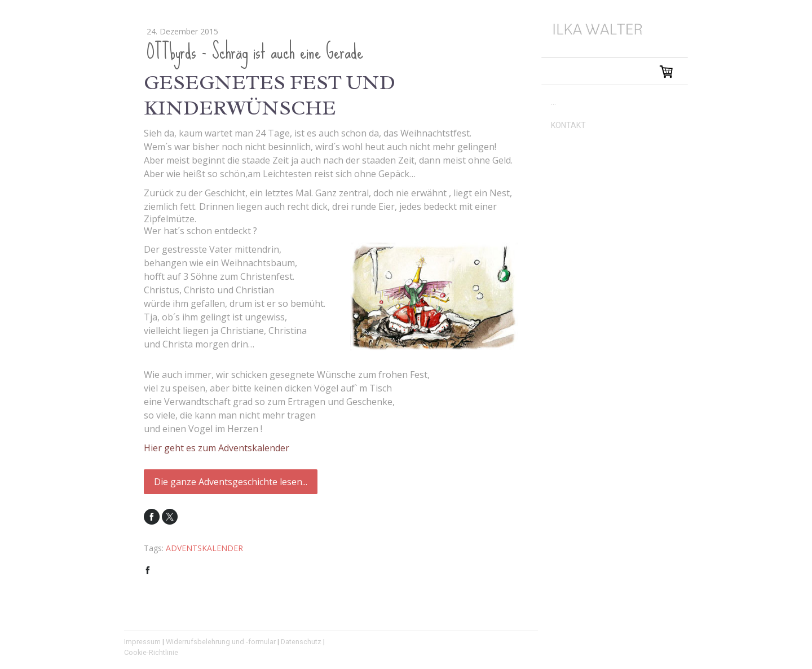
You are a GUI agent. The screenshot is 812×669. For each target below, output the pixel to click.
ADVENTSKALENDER (204, 548)
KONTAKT (568, 125)
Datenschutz (301, 642)
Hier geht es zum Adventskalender (217, 448)
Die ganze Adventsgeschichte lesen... (231, 482)
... (553, 102)
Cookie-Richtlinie (151, 652)
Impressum (142, 642)
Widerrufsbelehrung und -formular (221, 642)
